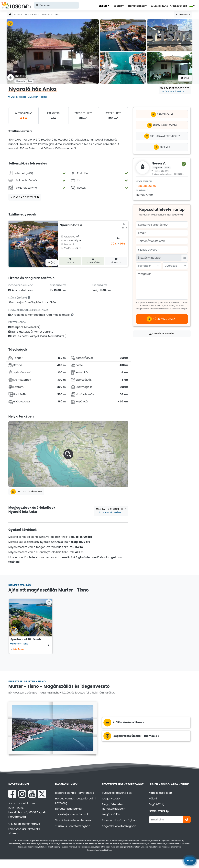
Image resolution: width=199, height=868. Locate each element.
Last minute (159, 6)
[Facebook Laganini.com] (12, 794)
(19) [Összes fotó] (185, 78)
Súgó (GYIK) (157, 804)
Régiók (118, 6)
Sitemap (14, 833)
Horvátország (137, 6)
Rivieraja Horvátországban (119, 820)
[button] (68, 454)
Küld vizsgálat (162, 114)
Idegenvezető (111, 799)
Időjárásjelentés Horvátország (75, 793)
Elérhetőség (93, 261)
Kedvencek (179, 6)
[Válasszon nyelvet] (193, 6)
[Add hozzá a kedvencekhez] (162, 136)
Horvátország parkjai (69, 809)
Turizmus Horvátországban (73, 826)
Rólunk (153, 799)
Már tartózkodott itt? (175, 90)
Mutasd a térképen (26, 492)
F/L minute (116, 261)
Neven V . (20, 76)
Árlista (70, 261)
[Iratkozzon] (187, 820)
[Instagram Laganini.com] (22, 794)
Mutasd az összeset (25, 197)
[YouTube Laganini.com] (32, 794)
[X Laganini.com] (42, 794)
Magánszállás (111, 814)
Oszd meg (183, 14)
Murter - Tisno (32, 15)
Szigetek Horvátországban (119, 826)
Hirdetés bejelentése (162, 334)
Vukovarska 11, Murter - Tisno (28, 97)
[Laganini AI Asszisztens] (190, 861)
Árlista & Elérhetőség (162, 125)
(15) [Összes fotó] (52, 262)
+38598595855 (146, 186)
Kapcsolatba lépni (161, 793)
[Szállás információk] (48, 644)
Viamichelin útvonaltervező (73, 820)
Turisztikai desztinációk (117, 793)
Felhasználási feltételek (23, 829)
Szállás (103, 6)
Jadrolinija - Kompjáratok (72, 814)
